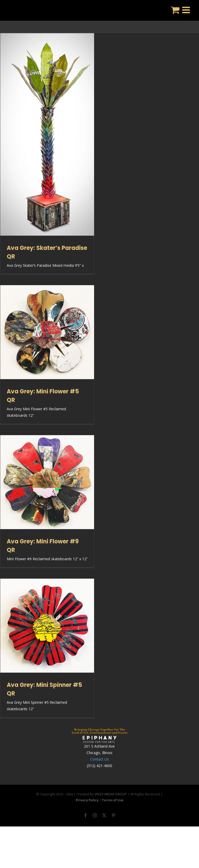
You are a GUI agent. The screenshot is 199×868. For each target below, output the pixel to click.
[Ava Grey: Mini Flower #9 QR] (47, 482)
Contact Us (99, 759)
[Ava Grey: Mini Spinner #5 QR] (47, 626)
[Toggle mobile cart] (175, 10)
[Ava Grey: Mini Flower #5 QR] (47, 332)
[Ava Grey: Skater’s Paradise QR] (47, 134)
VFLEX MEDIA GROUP (111, 794)
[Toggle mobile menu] (187, 10)
